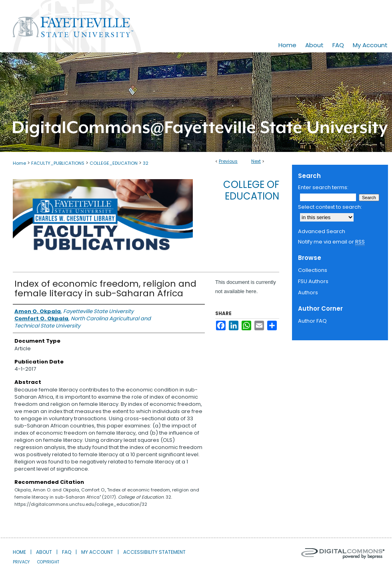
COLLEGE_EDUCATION (114, 163)
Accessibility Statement (154, 552)
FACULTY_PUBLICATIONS (58, 163)
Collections (313, 270)
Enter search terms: (323, 187)
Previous (228, 161)
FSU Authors (313, 281)
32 (146, 163)
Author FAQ (312, 321)
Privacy (21, 562)
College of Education (251, 190)
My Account (97, 552)
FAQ (67, 552)
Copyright (48, 562)
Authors (308, 292)
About (44, 552)
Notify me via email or (331, 242)
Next (256, 161)
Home (19, 163)
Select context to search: (330, 207)
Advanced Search (322, 231)
